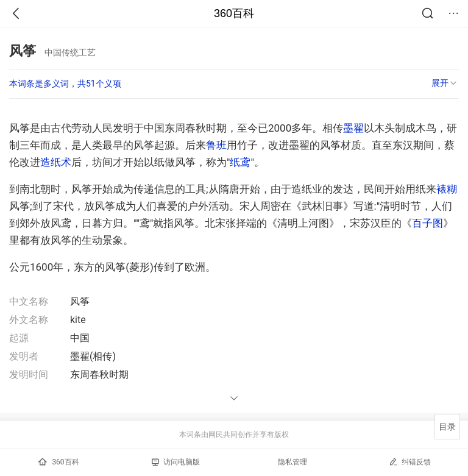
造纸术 (56, 162)
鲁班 (216, 145)
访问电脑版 (176, 462)
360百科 (234, 13)
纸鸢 (240, 162)
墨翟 (353, 128)
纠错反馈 (410, 462)
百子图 (427, 223)
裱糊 (447, 189)
